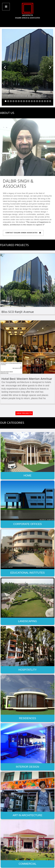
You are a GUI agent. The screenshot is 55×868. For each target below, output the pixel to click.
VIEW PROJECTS (24, 413)
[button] (5, 67)
